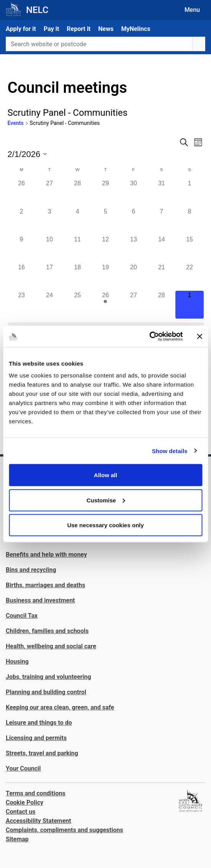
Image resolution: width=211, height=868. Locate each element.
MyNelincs (136, 29)
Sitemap (17, 839)
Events (16, 123)
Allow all (105, 475)
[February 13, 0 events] (133, 249)
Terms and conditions (36, 793)
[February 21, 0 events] (161, 277)
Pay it (51, 29)
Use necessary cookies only (105, 525)
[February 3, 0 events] (50, 221)
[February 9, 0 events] (22, 249)
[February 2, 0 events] (22, 221)
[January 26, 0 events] (22, 193)
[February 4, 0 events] (78, 221)
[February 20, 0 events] (133, 277)
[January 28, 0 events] (78, 193)
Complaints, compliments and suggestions (64, 830)
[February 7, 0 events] (161, 221)
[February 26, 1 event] (105, 305)
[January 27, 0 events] (50, 193)
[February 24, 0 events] (50, 305)
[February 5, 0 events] (105, 221)
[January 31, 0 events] (161, 193)
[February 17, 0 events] (50, 277)
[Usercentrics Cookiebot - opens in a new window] (149, 337)
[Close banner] (200, 336)
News (106, 29)
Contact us (20, 812)
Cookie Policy (25, 802)
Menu (192, 10)
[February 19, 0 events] (105, 277)
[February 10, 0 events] (50, 249)
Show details (170, 451)
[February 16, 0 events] (22, 277)
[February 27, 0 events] (133, 305)
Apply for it (21, 29)
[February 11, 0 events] (78, 249)
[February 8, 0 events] (189, 221)
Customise (106, 500)
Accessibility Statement (38, 821)
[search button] (199, 44)
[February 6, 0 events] (133, 221)
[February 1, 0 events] (189, 193)
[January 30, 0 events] (133, 193)
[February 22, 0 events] (189, 277)
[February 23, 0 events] (22, 305)
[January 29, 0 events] (105, 193)
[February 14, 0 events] (161, 249)
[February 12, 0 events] (105, 249)
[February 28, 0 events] (161, 305)
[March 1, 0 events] (189, 305)
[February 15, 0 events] (189, 249)
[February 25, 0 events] (78, 305)
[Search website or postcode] (99, 44)
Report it (79, 29)
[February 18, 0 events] (78, 277)
